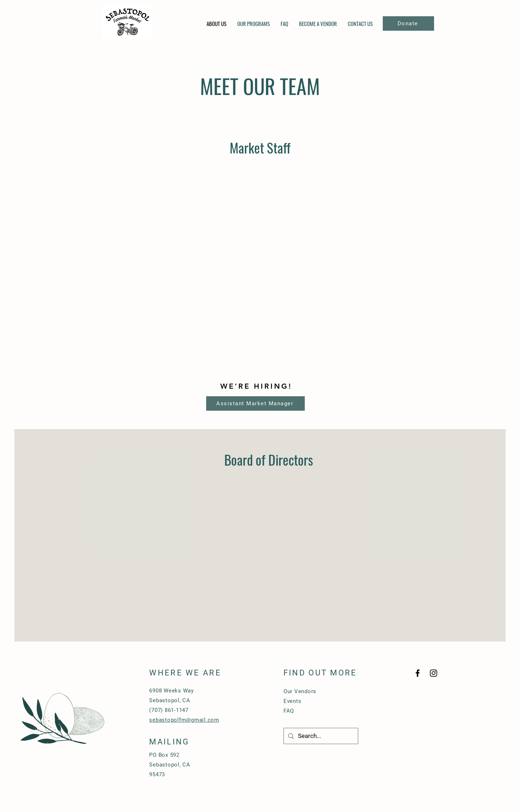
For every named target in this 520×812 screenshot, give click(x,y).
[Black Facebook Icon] (418, 673)
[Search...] (320, 736)
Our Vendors (300, 691)
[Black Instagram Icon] (434, 673)
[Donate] (408, 23)
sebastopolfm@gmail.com (184, 720)
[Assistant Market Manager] (255, 403)
